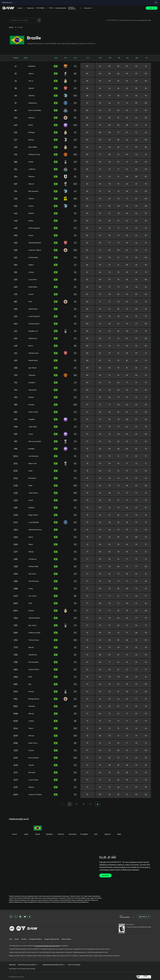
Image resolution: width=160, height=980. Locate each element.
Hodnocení (31, 8)
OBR (137, 58)
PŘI (119, 58)
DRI (127, 58)
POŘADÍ (16, 58)
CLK (88, 58)
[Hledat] (39, 20)
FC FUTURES (42, 8)
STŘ (110, 58)
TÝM (66, 58)
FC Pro (51, 8)
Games (21, 8)
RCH (100, 58)
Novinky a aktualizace (75, 8)
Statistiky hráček (61, 8)
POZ (75, 58)
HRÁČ (26, 58)
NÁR (56, 58)
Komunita (89, 8)
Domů (11, 27)
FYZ (146, 58)
